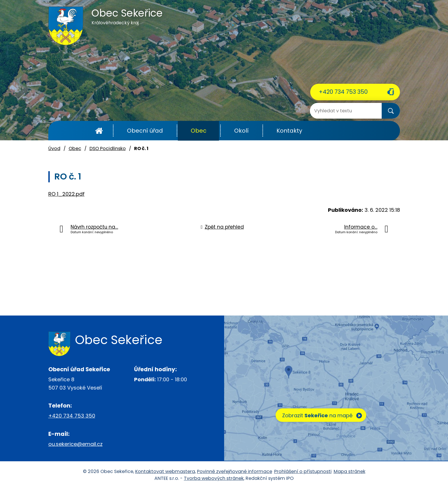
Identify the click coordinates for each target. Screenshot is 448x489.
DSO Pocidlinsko (108, 148)
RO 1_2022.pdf (66, 194)
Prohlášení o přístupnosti (303, 471)
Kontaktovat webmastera (165, 471)
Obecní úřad (145, 131)
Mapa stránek (350, 471)
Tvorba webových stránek (214, 478)
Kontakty (289, 131)
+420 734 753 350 (343, 92)
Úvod (99, 131)
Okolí (241, 131)
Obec (199, 131)
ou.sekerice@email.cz (75, 444)
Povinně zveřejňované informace (235, 471)
